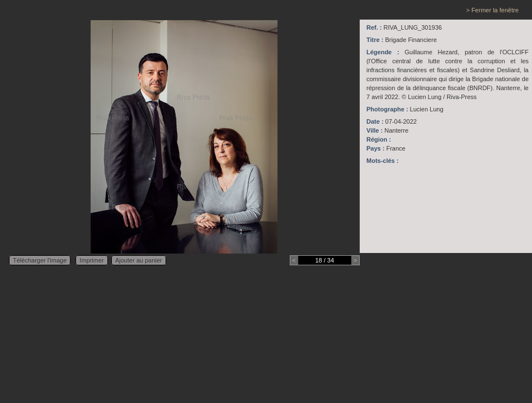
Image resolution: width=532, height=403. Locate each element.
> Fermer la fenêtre (492, 10)
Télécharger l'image (40, 260)
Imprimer (91, 260)
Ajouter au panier (139, 260)
